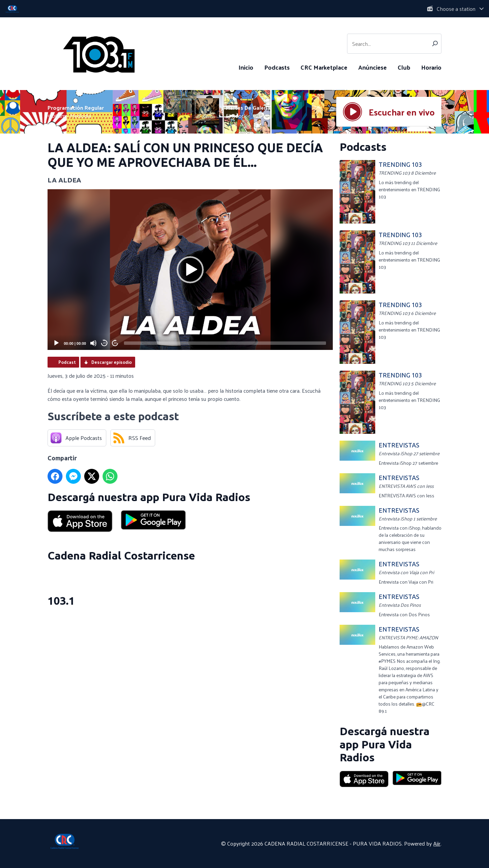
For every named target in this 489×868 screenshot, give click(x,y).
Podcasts (277, 67)
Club (404, 67)
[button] (190, 270)
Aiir (437, 843)
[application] (190, 270)
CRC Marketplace (324, 67)
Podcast (67, 362)
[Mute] (93, 343)
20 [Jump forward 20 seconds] (115, 343)
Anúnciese (373, 67)
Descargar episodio (112, 362)
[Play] (56, 343)
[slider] (225, 343)
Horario (431, 67)
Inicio (246, 67)
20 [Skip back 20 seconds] (104, 343)
